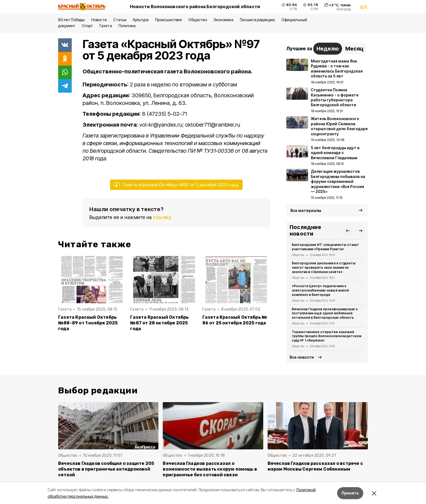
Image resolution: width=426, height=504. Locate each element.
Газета (106, 26)
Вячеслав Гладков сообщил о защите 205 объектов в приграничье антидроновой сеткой (106, 469)
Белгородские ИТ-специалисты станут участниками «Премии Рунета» (325, 247)
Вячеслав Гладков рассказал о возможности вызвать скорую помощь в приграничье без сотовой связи (210, 469)
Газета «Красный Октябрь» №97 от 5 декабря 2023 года (181, 185)
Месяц (354, 49)
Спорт (87, 26)
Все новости (302, 357)
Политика (127, 26)
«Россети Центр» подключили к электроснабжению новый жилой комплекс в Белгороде (320, 290)
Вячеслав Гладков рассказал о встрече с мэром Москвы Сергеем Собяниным (315, 466)
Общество (198, 20)
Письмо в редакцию (257, 20)
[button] (347, 230)
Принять (350, 493)
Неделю (328, 49)
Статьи (120, 20)
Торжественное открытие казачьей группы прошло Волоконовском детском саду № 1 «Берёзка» (327, 336)
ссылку (162, 217)
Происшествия (168, 20)
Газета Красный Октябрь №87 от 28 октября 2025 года (159, 323)
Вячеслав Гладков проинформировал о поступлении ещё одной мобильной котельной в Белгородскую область (325, 313)
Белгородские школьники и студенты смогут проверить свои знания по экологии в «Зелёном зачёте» (324, 267)
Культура (141, 20)
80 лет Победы (71, 20)
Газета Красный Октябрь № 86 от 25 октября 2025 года (235, 320)
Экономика (223, 20)
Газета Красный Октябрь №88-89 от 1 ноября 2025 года (88, 323)
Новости (99, 20)
